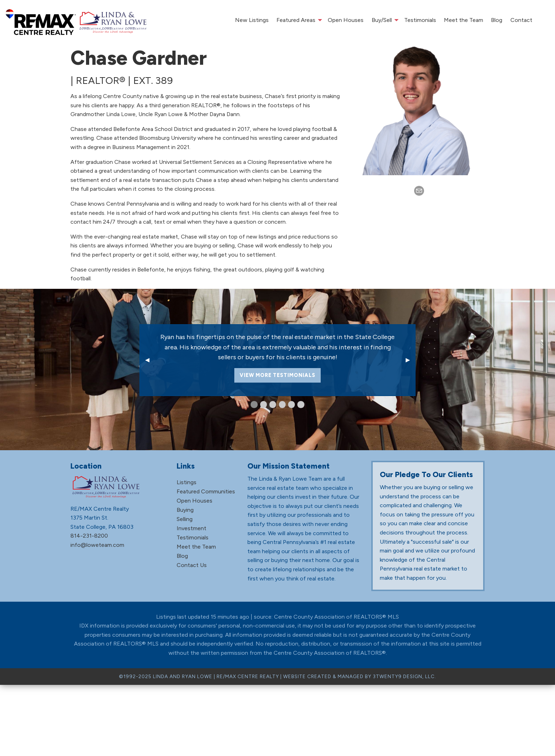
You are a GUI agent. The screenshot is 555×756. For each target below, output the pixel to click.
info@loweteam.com (97, 545)
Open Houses (346, 20)
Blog (497, 20)
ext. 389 (153, 80)
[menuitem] (251, 20)
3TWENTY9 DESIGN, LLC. (404, 676)
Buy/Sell (382, 20)
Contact (521, 20)
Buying (185, 510)
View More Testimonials (277, 375)
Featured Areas (296, 20)
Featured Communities (206, 491)
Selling (185, 519)
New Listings (252, 20)
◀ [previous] (150, 360)
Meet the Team (464, 20)
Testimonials (420, 20)
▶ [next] (411, 360)
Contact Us (192, 565)
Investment (191, 528)
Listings (187, 482)
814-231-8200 (89, 536)
